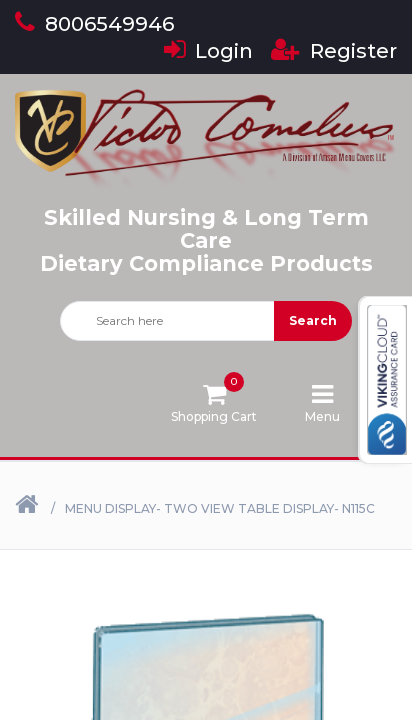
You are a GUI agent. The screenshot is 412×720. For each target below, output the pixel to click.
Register (334, 51)
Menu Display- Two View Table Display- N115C (220, 508)
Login (208, 51)
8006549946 (94, 24)
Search (313, 320)
